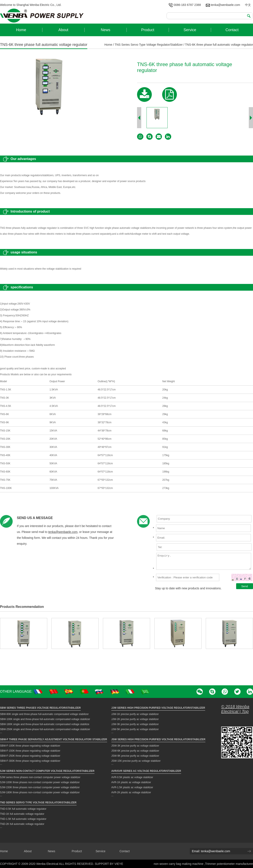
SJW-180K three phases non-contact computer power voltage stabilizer (40, 792)
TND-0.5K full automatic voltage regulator (23, 809)
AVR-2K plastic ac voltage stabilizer (131, 792)
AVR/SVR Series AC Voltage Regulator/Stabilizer (146, 771)
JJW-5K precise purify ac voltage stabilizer (135, 729)
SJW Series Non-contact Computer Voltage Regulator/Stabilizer (47, 771)
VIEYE (119, 864)
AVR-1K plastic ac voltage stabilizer (131, 782)
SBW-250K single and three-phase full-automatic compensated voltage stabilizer (45, 729)
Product (77, 851)
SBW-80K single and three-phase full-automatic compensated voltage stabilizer (44, 714)
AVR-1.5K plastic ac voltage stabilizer (132, 787)
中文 (248, 5)
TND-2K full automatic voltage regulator (22, 824)
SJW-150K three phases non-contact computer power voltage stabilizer (40, 787)
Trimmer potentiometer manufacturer (229, 864)
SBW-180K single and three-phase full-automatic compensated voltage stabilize (45, 724)
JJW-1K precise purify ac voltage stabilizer (135, 714)
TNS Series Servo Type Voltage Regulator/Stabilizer (149, 45)
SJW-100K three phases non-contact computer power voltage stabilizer (40, 782)
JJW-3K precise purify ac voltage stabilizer (135, 724)
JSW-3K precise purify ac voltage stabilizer (135, 746)
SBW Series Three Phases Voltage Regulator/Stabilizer (40, 708)
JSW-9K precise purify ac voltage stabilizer (135, 756)
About (28, 851)
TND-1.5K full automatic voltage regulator (23, 819)
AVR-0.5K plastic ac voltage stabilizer (132, 777)
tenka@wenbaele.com (223, 5)
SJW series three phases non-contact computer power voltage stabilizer (40, 777)
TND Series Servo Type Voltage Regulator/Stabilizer (38, 803)
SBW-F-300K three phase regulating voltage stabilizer (30, 761)
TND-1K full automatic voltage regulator (22, 814)
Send (244, 586)
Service (100, 851)
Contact (125, 851)
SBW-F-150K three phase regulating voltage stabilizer (30, 751)
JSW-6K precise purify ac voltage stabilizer (135, 751)
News (52, 851)
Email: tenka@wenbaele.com (211, 851)
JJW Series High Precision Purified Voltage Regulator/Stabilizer (158, 708)
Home (108, 45)
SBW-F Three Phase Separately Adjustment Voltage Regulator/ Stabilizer (54, 739)
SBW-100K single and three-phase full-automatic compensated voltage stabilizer (45, 719)
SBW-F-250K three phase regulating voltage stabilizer (30, 756)
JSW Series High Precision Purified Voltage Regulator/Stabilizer (158, 739)
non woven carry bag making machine (179, 864)
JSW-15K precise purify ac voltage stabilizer (136, 761)
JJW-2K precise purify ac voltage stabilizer (135, 719)
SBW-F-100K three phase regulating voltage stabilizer (30, 746)
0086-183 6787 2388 (185, 5)
